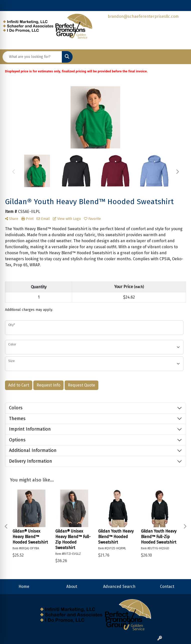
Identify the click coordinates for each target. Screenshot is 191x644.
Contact (167, 587)
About (72, 587)
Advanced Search (119, 587)
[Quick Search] (32, 57)
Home (24, 587)
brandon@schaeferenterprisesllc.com (143, 16)
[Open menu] (181, 57)
